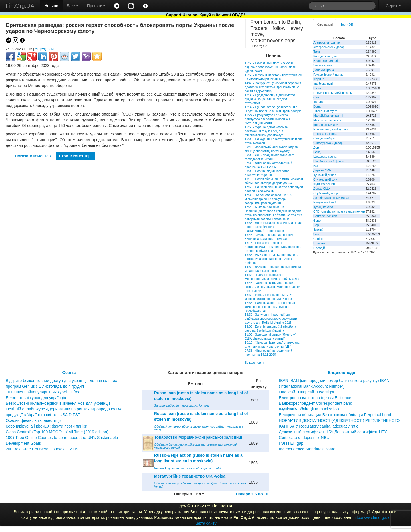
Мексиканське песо (327, 120)
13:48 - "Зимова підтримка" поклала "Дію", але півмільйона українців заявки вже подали (273, 287)
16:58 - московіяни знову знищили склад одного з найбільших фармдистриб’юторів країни (273, 227)
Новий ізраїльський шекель (333, 93)
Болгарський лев (325, 216)
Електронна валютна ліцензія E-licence (315, 398)
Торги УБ (347, 25)
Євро (317, 221)
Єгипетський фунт (326, 179)
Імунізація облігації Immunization (309, 409)
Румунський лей (325, 202)
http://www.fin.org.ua (371, 517)
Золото (318, 234)
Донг (317, 147)
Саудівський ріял (325, 138)
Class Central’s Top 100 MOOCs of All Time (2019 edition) (57, 432)
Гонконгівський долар (329, 74)
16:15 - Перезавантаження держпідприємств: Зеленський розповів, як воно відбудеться (273, 247)
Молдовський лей (326, 125)
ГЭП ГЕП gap (291, 443)
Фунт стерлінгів (324, 184)
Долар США (322, 189)
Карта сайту (205, 523)
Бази (73, 6)
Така (317, 52)
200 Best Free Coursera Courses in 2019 (42, 449)
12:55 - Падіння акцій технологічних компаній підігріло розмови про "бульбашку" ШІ (270, 307)
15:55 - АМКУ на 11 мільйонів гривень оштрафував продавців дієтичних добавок (272, 259)
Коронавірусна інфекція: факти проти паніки (47, 426)
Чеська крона (323, 65)
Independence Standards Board (307, 449)
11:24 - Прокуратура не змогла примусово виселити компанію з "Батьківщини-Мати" (267, 119)
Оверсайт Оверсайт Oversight (306, 392)
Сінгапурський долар (328, 143)
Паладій (319, 248)
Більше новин (255, 363)
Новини (51, 6)
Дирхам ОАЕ (322, 170)
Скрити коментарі (75, 156)
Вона (317, 106)
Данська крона (324, 70)
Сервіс (393, 6)
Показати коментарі (33, 156)
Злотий (318, 230)
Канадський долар (326, 56)
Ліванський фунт (325, 111)
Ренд (317, 152)
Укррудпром (44, 49)
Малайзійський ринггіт (329, 116)
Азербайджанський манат (332, 198)
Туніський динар (325, 175)
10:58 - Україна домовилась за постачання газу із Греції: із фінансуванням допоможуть (266, 131)
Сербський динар (326, 193)
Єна (316, 97)
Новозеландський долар (331, 129)
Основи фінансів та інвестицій (34, 420)
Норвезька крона (325, 134)
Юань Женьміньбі (326, 61)
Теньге (318, 102)
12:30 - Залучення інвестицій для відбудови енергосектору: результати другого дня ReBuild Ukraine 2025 (271, 319)
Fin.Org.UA (20, 6)
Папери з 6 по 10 (252, 494)
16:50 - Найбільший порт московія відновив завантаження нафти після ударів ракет (270, 67)
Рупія (317, 88)
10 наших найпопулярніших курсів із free (43, 392)
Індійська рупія (324, 84)
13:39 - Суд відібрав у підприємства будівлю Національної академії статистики (270, 99)
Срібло (318, 239)
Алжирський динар (327, 43)
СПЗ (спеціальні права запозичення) (339, 211)
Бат (316, 166)
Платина (319, 243)
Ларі (316, 225)
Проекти (96, 6)
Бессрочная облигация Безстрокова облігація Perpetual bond (335, 415)
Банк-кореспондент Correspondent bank (315, 403)
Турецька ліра (323, 207)
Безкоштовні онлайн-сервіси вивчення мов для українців (58, 403)
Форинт (319, 79)
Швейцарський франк (329, 161)
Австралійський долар (329, 47)
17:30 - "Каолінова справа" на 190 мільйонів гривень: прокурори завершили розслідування (269, 199)
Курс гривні (325, 25)
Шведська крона (325, 157)
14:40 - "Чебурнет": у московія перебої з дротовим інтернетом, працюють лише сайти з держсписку (273, 87)
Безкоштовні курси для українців (36, 398)
